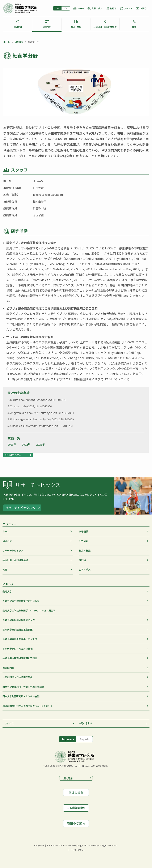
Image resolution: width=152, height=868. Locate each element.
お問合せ (144, 8)
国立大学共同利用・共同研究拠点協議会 (23, 687)
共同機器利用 (76, 808)
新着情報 (84, 531)
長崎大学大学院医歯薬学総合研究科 (21, 601)
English (66, 8)
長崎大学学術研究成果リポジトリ (20, 639)
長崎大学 (7, 591)
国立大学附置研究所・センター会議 (21, 696)
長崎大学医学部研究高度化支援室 (20, 658)
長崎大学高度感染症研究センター (20, 620)
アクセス (128, 8)
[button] (18, 455)
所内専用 (67, 778)
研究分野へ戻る (13, 455)
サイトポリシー (78, 850)
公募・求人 (97, 8)
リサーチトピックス (13, 550)
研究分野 (47, 27)
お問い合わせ (85, 723)
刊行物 (113, 8)
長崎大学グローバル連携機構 (18, 649)
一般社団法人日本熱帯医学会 (18, 677)
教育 (134, 27)
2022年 (26, 444)
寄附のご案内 (76, 823)
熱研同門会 (8, 668)
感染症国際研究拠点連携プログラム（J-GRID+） (28, 706)
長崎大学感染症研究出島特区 (18, 629)
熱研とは (18, 27)
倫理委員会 (76, 792)
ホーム (81, 8)
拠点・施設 (76, 27)
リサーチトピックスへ (20, 508)
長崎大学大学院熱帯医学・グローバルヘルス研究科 (29, 610)
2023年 (12, 444)
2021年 (40, 444)
